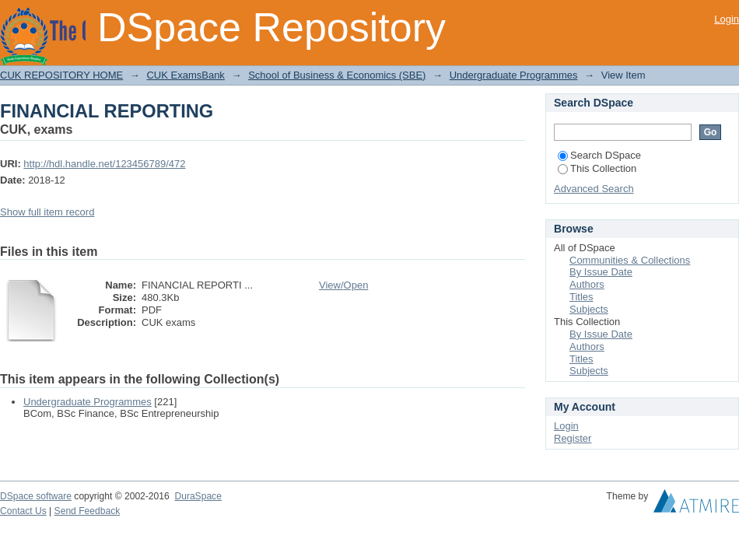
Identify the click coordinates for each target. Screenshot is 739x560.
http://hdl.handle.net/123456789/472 (104, 164)
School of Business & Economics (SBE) (337, 75)
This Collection (597, 168)
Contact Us (23, 511)
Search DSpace (599, 155)
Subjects (589, 309)
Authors (587, 284)
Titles (581, 297)
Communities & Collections (630, 260)
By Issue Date (601, 272)
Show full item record (47, 212)
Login (727, 19)
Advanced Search (594, 189)
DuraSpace (198, 496)
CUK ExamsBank (185, 75)
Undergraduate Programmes (514, 75)
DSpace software (36, 496)
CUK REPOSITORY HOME (61, 75)
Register (573, 438)
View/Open (343, 285)
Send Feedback (88, 511)
